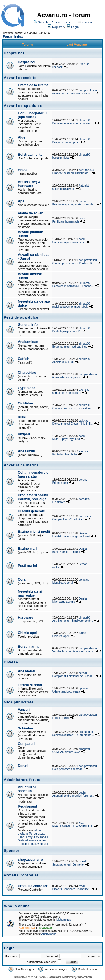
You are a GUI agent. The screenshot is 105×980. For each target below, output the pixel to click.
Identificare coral (63, 583)
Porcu (33, 834)
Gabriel (23, 840)
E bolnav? (59, 502)
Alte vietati (26, 671)
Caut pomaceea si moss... (69, 769)
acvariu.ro (88, 22)
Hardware (26, 618)
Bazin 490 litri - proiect (66, 552)
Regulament (28, 806)
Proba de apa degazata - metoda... (74, 204)
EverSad (84, 64)
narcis (82, 201)
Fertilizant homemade (66, 222)
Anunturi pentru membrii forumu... (73, 796)
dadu (82, 239)
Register (58, 27)
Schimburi (26, 728)
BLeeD (83, 861)
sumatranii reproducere (67, 393)
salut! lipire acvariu (64, 189)
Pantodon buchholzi (65, 454)
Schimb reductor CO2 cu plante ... (73, 735)
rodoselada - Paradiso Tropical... (73, 93)
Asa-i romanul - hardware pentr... (73, 621)
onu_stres (85, 516)
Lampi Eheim (60, 718)
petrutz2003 (86, 170)
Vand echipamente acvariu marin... (74, 652)
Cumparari (26, 744)
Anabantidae (28, 342)
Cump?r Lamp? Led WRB (69, 519)
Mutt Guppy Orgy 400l (66, 439)
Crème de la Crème (33, 85)
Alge (22, 137)
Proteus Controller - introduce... (72, 889)
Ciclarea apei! (61, 636)
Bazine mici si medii (34, 532)
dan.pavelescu (88, 90)
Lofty (29, 837)
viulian (41, 840)
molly (56, 567)
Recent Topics (60, 22)
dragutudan (86, 732)
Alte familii (26, 451)
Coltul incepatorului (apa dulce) (34, 115)
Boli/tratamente (30, 155)
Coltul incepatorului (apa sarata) (34, 474)
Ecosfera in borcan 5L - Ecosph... (73, 286)
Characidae (27, 373)
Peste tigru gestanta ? (66, 331)
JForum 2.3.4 (32, 977)
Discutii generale (31, 511)
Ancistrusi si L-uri (63, 362)
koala (32, 840)
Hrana (23, 170)
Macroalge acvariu (64, 602)
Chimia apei (27, 633)
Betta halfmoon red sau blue (70, 347)
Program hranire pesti (66, 142)
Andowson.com (84, 977)
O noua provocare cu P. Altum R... (73, 263)
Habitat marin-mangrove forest (71, 536)
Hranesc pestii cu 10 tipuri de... (72, 173)
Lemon (83, 564)
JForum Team (54, 977)
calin (82, 218)
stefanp (23, 834)
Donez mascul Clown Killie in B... (73, 424)
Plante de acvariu (32, 213)
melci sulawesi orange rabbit (70, 307)
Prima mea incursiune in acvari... (73, 123)
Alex (36, 837)
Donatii (24, 766)
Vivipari (24, 434)
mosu (44, 837)
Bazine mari (27, 549)
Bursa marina (29, 647)
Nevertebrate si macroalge (30, 593)
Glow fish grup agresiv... (67, 377)
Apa (21, 201)
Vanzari (24, 710)
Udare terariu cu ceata (66, 692)
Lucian (83, 793)
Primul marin (60, 483)
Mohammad (64, 920)
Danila (83, 533)
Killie (22, 417)
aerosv (83, 480)
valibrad (84, 421)
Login (75, 27)
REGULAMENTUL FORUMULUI (73, 826)
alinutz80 (84, 120)
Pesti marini (27, 566)
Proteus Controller (33, 886)
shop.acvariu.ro (30, 860)
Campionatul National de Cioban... (74, 676)
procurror (84, 749)
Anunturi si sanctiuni (27, 789)
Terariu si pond (30, 685)
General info (28, 325)
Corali (23, 579)
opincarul (84, 580)
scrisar (83, 673)
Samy (82, 633)
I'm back (58, 67)
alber (38, 830)
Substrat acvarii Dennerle (68, 865)
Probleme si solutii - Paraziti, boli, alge (34, 497)
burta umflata (60, 158)
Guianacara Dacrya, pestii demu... (73, 408)
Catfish (24, 359)
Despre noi (27, 62)
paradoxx (84, 499)
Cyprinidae (27, 388)
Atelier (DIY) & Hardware (29, 184)
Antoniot (84, 186)
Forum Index (13, 37)
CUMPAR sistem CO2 (66, 752)
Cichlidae (25, 403)
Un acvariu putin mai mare (69, 242)
